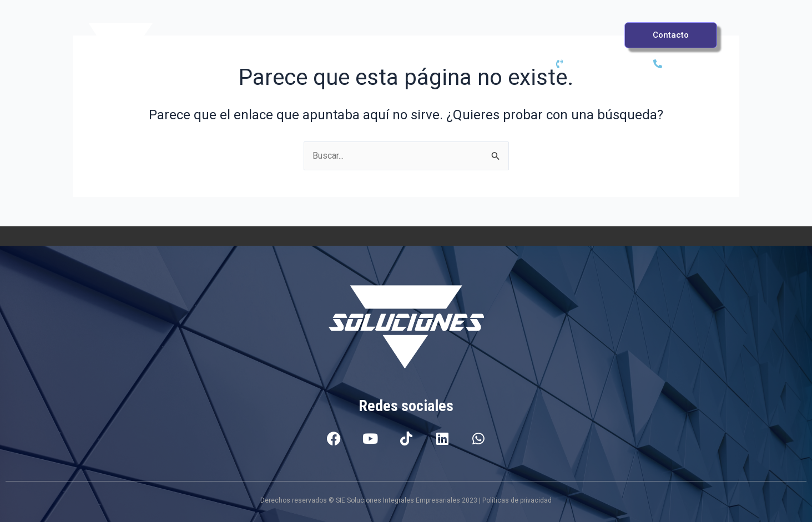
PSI (292, 43)
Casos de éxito (476, 43)
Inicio (219, 43)
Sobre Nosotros (592, 43)
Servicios (373, 43)
